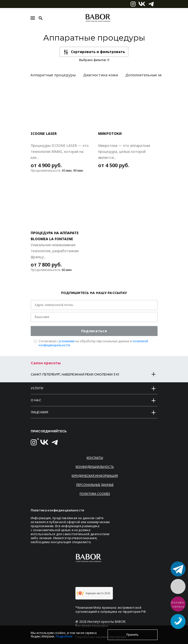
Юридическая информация (95, 476)
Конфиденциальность (95, 467)
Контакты (95, 458)
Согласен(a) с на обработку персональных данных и (93, 343)
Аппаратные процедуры (53, 75)
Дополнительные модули (149, 75)
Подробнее (64, 636)
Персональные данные (95, 485)
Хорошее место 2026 (94, 593)
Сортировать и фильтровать (98, 52)
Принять (132, 635)
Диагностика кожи (100, 75)
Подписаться (94, 331)
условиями (67, 341)
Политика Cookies (95, 494)
